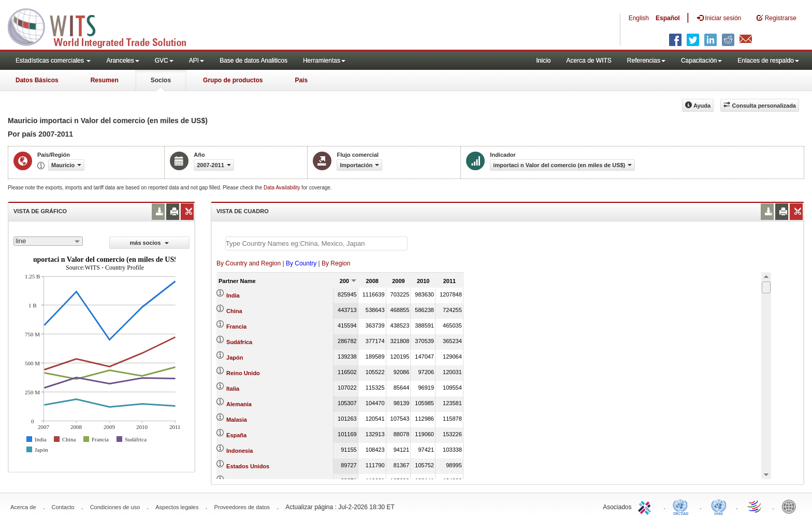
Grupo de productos (233, 80)
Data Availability (282, 188)
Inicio (543, 61)
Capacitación (701, 61)
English (639, 18)
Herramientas (324, 61)
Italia (233, 389)
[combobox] (48, 241)
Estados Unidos (248, 466)
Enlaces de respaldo (768, 61)
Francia (236, 327)
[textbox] (316, 243)
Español (668, 18)
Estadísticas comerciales (53, 61)
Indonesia (240, 451)
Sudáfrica (239, 342)
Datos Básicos (37, 80)
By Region (336, 263)
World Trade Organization (755, 506)
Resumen (105, 80)
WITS (104, 26)
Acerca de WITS (589, 61)
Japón (235, 358)
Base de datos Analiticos (253, 61)
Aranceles (122, 61)
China (234, 311)
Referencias (646, 61)
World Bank (791, 506)
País (301, 80)
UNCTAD (683, 506)
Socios (161, 80)
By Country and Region (249, 263)
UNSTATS (719, 506)
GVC (164, 61)
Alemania (239, 404)
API (197, 61)
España (236, 435)
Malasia (237, 420)
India (233, 295)
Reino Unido (243, 373)
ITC (646, 506)
